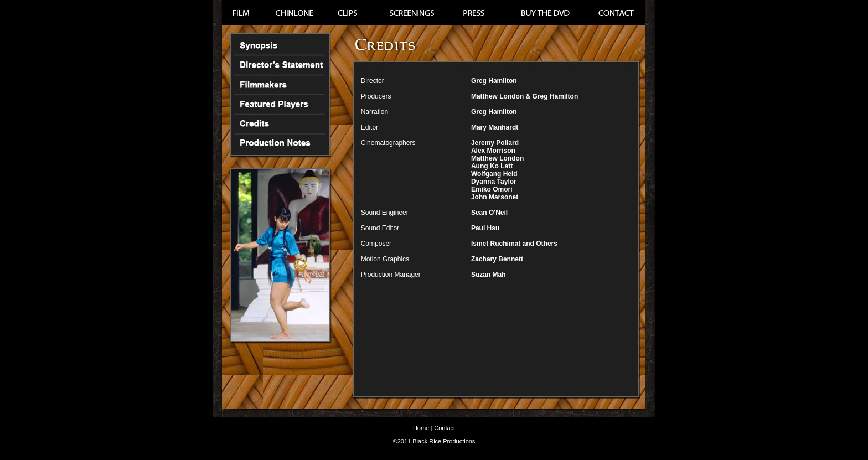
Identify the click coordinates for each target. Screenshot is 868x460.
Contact (445, 428)
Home (421, 428)
